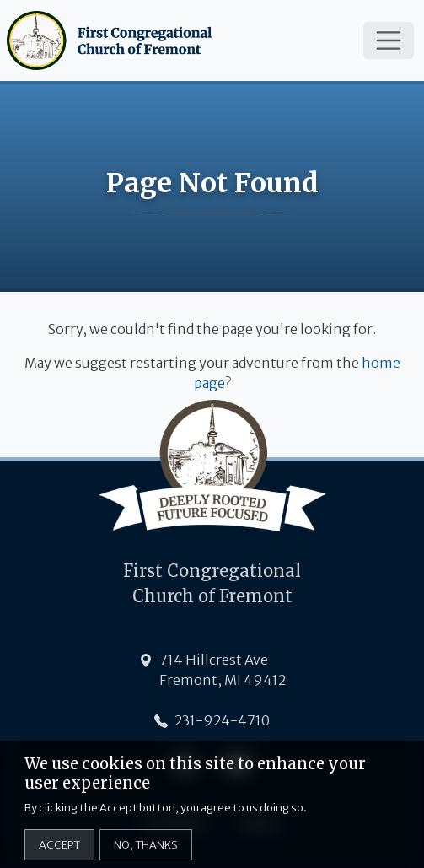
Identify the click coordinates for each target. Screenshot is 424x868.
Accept (59, 852)
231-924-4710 (222, 720)
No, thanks (146, 852)
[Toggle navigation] (389, 40)
